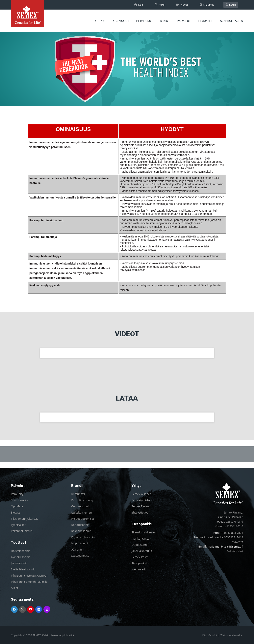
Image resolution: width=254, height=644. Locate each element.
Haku (160, 5)
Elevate (16, 512)
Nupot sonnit (80, 543)
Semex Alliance (141, 494)
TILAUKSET (205, 21)
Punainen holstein (83, 537)
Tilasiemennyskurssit (24, 519)
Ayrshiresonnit (20, 557)
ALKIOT (165, 21)
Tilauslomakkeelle (143, 532)
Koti (139, 5)
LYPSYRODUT (120, 21)
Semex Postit (140, 557)
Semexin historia (142, 500)
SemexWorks (19, 500)
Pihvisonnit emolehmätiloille (29, 582)
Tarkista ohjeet (235, 551)
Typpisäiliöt (18, 525)
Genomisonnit (80, 506)
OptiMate (17, 506)
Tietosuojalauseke (231, 635)
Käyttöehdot (210, 635)
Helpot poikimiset (83, 519)
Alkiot (15, 588)
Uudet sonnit (140, 545)
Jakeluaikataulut (142, 551)
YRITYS (100, 21)
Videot (182, 5)
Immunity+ (18, 494)
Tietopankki (139, 563)
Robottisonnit (80, 525)
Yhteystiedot (140, 512)
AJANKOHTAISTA (231, 21)
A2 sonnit (77, 549)
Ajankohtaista (140, 538)
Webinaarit (139, 569)
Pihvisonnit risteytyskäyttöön (30, 575)
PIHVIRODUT (145, 21)
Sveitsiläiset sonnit (23, 569)
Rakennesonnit (81, 531)
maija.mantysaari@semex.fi (225, 546)
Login (231, 5)
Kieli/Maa (207, 5)
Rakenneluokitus (22, 531)
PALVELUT (184, 21)
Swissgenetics (80, 556)
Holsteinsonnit (20, 551)
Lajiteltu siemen (81, 512)
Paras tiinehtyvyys (83, 500)
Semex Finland (141, 506)
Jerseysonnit (19, 563)
